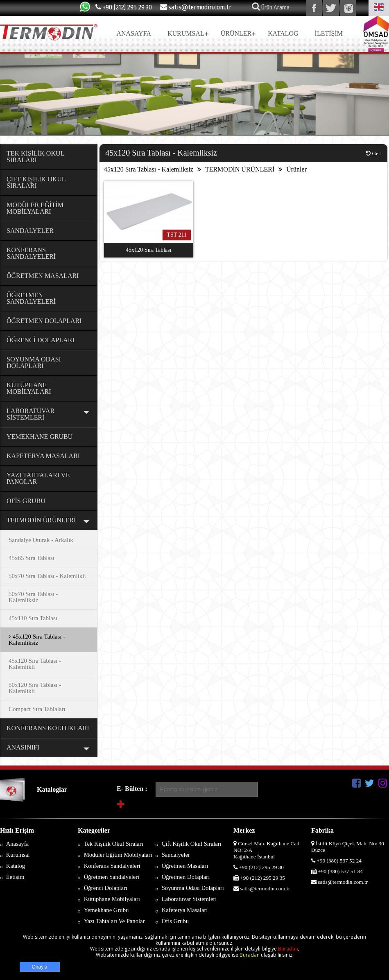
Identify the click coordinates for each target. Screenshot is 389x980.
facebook (314, 8)
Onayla (40, 967)
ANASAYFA (133, 33)
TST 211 (177, 235)
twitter (331, 8)
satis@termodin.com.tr (196, 7)
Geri (374, 153)
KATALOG (283, 33)
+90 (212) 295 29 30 (124, 7)
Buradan (288, 949)
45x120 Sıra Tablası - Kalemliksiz (149, 169)
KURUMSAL (186, 33)
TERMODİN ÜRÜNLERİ (240, 169)
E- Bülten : (132, 789)
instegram (348, 8)
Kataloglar (52, 789)
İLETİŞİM (329, 33)
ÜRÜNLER (236, 33)
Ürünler (296, 169)
